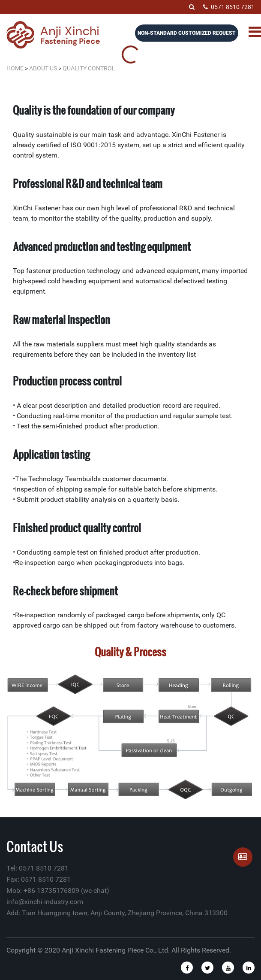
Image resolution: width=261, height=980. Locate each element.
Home (15, 68)
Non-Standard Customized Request (187, 33)
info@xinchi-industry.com (45, 902)
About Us (43, 68)
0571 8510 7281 (229, 7)
